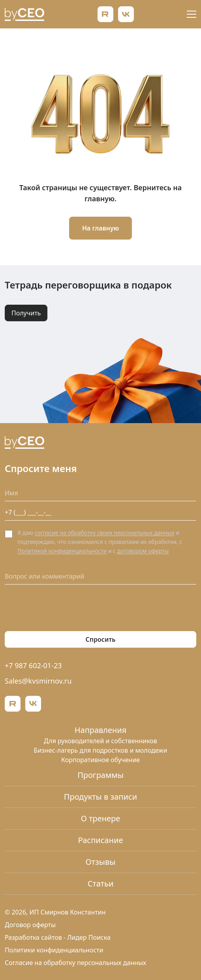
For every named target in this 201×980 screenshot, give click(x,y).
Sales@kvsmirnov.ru (38, 681)
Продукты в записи (100, 797)
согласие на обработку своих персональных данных (105, 533)
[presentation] (65, 608)
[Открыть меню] (192, 14)
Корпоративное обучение (100, 760)
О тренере (100, 818)
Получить (26, 313)
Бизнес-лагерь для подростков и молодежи (101, 750)
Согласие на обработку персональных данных (75, 963)
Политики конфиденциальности (54, 950)
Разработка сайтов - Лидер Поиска (58, 937)
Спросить (101, 639)
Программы (100, 775)
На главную (100, 228)
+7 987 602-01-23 (33, 665)
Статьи (101, 883)
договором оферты (143, 551)
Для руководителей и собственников (100, 741)
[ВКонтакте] (126, 14)
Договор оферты (30, 925)
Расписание (101, 840)
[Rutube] (105, 14)
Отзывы (101, 862)
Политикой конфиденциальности (62, 551)
